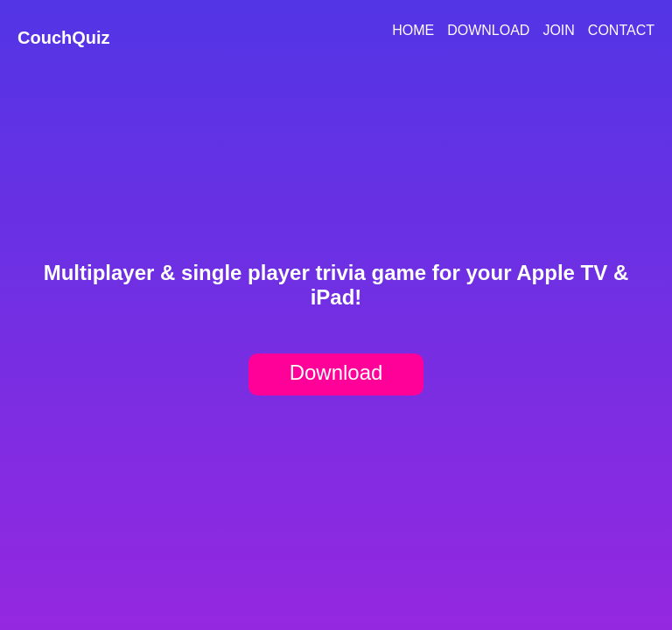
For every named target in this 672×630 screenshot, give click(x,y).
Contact (621, 30)
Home (413, 30)
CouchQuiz (64, 38)
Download (488, 30)
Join (558, 30)
